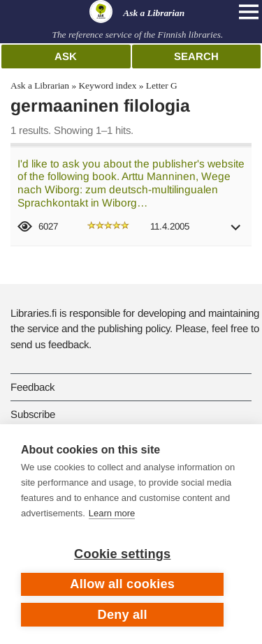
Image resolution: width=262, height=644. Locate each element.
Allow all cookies (122, 584)
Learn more (112, 513)
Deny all (123, 615)
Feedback (32, 387)
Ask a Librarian (40, 85)
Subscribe (33, 414)
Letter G (162, 85)
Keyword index (107, 85)
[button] (236, 232)
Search (196, 56)
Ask (66, 56)
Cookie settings (122, 554)
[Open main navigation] (249, 12)
